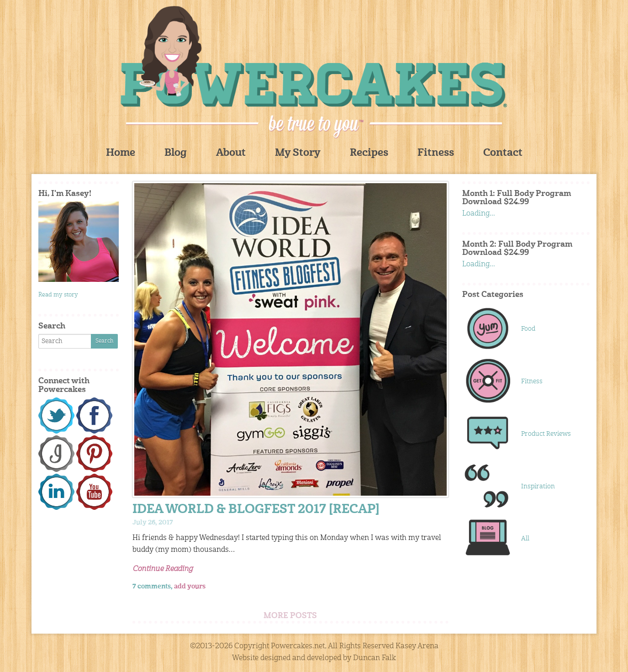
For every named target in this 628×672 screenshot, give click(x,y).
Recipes (369, 153)
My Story (298, 153)
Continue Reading (163, 569)
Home (121, 153)
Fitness (436, 153)
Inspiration (538, 487)
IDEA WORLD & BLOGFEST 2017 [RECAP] (256, 510)
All (525, 539)
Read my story (58, 295)
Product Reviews (546, 434)
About (231, 153)
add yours (190, 587)
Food (528, 329)
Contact (503, 153)
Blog (176, 153)
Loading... (479, 214)
